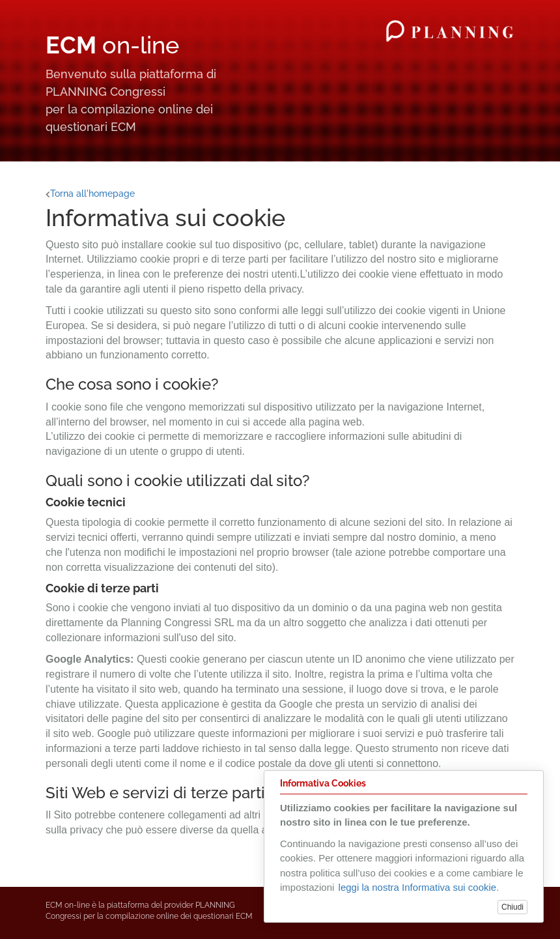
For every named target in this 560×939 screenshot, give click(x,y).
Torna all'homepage (90, 194)
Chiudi (512, 907)
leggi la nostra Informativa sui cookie (418, 887)
